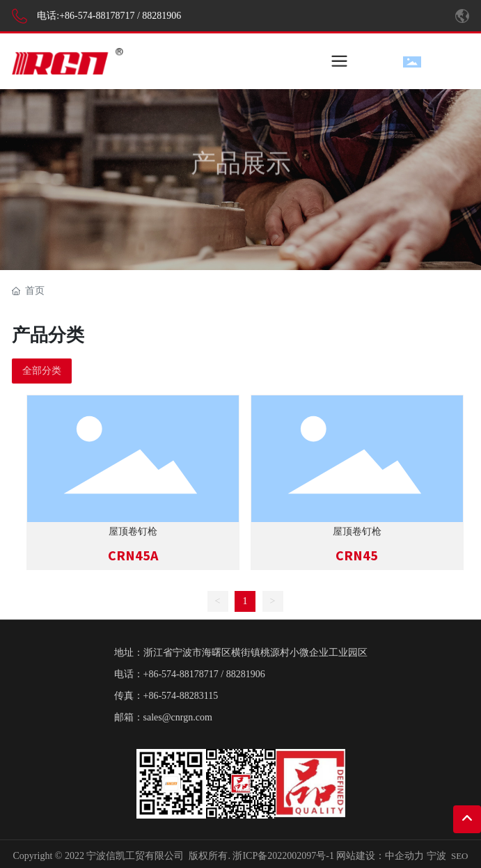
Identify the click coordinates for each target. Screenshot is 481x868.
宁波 (436, 856)
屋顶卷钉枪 (133, 531)
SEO (460, 856)
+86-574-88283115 (181, 696)
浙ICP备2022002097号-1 (283, 856)
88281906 (161, 16)
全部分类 (42, 371)
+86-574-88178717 (97, 16)
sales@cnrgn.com (178, 717)
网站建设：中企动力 (380, 856)
